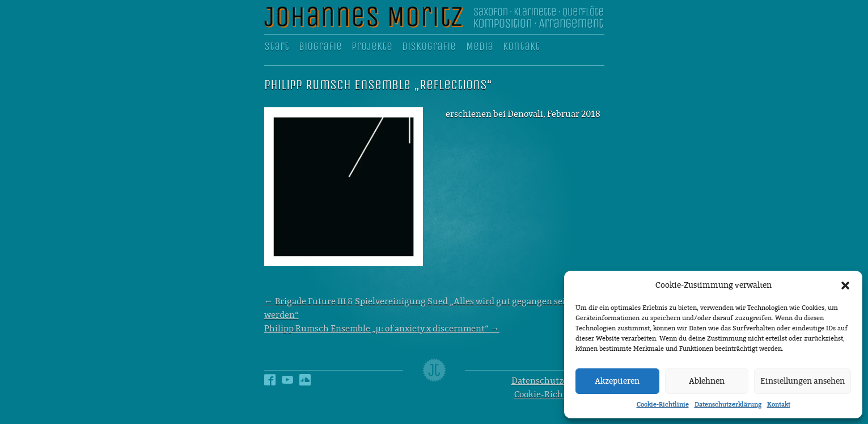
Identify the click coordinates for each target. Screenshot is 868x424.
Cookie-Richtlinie (663, 404)
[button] (845, 286)
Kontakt (779, 404)
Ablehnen (707, 381)
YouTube (287, 374)
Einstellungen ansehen (803, 381)
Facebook (270, 374)
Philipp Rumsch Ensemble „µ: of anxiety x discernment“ (382, 329)
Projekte (372, 47)
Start (277, 47)
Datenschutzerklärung (728, 404)
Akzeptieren (617, 381)
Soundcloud (305, 374)
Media (480, 47)
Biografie (320, 47)
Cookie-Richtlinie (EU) (559, 394)
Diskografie (429, 47)
